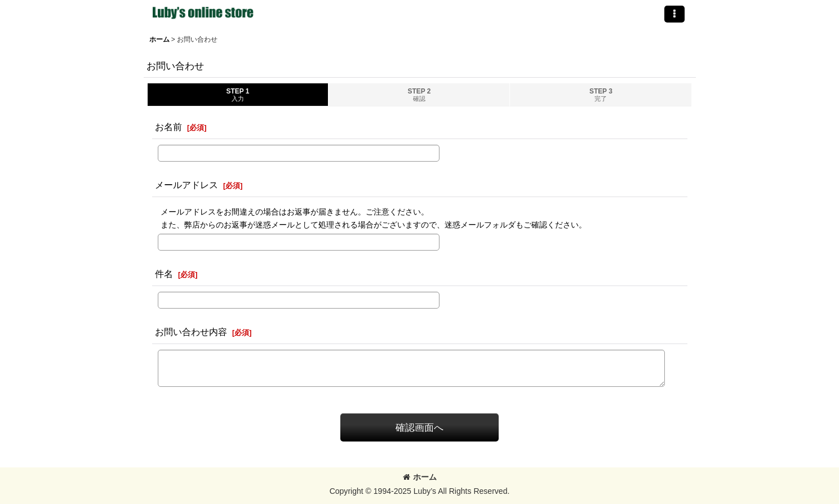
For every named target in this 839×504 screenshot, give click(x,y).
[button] (674, 14)
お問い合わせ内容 (191, 332)
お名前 (168, 127)
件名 (164, 274)
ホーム (420, 477)
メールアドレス (187, 185)
